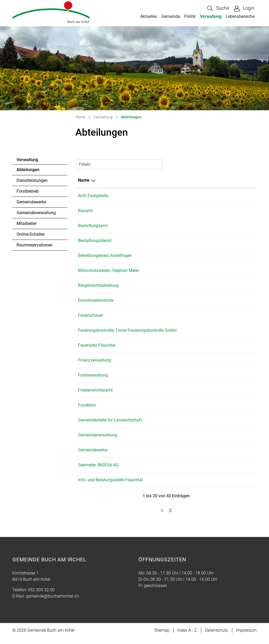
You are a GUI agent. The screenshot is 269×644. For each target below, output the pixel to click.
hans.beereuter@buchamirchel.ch (216, 381)
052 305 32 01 (168, 211)
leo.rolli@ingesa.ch (203, 315)
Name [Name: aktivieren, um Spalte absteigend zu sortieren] (84, 180)
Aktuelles (149, 16)
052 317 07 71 (168, 255)
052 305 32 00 (168, 196)
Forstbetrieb (28, 191)
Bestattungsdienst (95, 241)
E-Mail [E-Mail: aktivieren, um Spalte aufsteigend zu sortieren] (191, 180)
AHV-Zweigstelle (93, 196)
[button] (218, 9)
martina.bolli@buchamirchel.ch (214, 196)
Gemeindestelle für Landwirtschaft (110, 426)
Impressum (246, 637)
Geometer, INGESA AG (98, 471)
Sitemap (162, 637)
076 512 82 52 (168, 241)
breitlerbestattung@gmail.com (213, 241)
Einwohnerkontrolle (96, 300)
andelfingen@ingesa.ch (207, 471)
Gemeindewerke (31, 202)
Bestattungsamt (93, 226)
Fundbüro (87, 411)
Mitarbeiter (27, 223)
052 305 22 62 (168, 315)
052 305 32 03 (168, 366)
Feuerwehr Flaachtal (97, 352)
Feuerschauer (90, 315)
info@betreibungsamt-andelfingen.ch (219, 255)
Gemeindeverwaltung (36, 213)
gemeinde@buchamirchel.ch (211, 211)
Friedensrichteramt (95, 396)
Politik (190, 16)
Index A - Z (187, 637)
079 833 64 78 (168, 270)
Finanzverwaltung (95, 366)
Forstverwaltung (93, 381)
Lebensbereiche (240, 16)
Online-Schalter (31, 234)
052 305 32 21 (168, 396)
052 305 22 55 (168, 471)
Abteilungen (31, 171)
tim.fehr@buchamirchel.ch (210, 456)
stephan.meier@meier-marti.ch (213, 270)
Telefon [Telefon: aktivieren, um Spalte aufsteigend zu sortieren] (161, 180)
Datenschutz (216, 637)
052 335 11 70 (168, 330)
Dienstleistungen (32, 180)
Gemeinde (171, 16)
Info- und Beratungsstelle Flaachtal (110, 486)
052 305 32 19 (168, 456)
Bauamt (85, 211)
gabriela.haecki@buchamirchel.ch (216, 366)
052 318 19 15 (168, 426)
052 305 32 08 (168, 381)
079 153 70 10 (168, 486)
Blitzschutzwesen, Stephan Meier (108, 270)
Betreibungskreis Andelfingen (105, 255)
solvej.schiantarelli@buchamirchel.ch (220, 396)
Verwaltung (211, 16)
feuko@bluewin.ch (202, 330)
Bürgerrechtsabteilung (98, 285)
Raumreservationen (35, 245)
